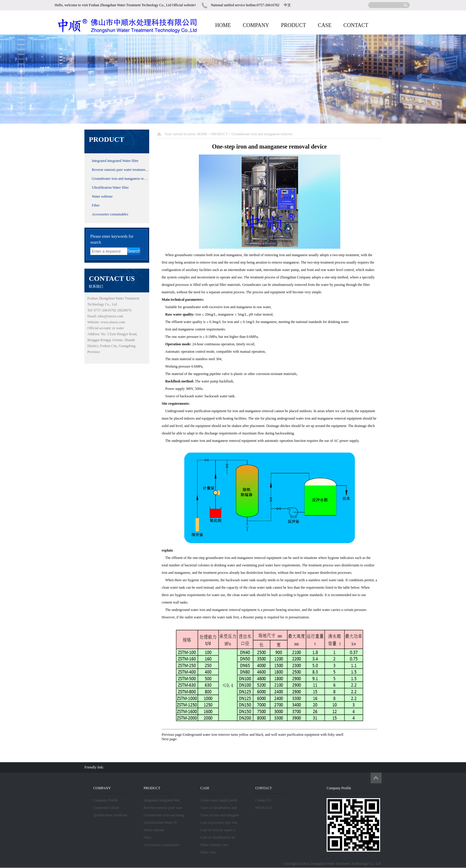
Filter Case (208, 852)
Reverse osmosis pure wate (163, 808)
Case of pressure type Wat (219, 823)
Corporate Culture (106, 808)
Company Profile (106, 800)
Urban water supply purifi (219, 800)
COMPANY (256, 25)
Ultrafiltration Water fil (160, 823)
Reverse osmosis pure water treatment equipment (121, 170)
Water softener (102, 196)
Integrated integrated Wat (162, 800)
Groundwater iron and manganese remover (121, 179)
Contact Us (263, 800)
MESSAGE (264, 808)
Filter (96, 205)
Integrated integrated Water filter (115, 161)
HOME (223, 25)
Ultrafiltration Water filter (110, 188)
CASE (325, 25)
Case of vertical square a (218, 830)
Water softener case (214, 845)
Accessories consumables (110, 214)
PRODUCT (293, 25)
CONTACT (356, 25)
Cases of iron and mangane (220, 815)
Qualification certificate (110, 815)
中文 (287, 5)
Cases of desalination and (218, 808)
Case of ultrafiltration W (218, 837)
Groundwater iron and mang (164, 815)
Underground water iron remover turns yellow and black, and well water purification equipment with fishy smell (263, 735)
